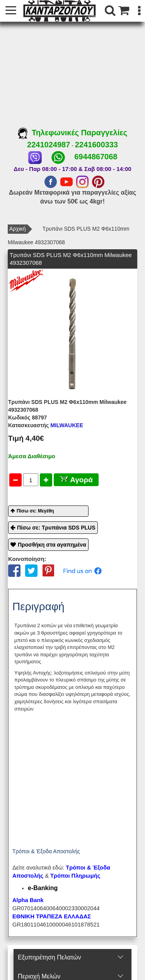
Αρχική (18, 229)
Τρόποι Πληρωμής (75, 876)
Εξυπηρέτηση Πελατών (49, 957)
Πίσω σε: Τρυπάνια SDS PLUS (56, 528)
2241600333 (96, 145)
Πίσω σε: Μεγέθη (35, 511)
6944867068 (96, 157)
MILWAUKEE (46, 425)
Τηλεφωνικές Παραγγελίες (72, 133)
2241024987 (49, 145)
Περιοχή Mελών (39, 976)
